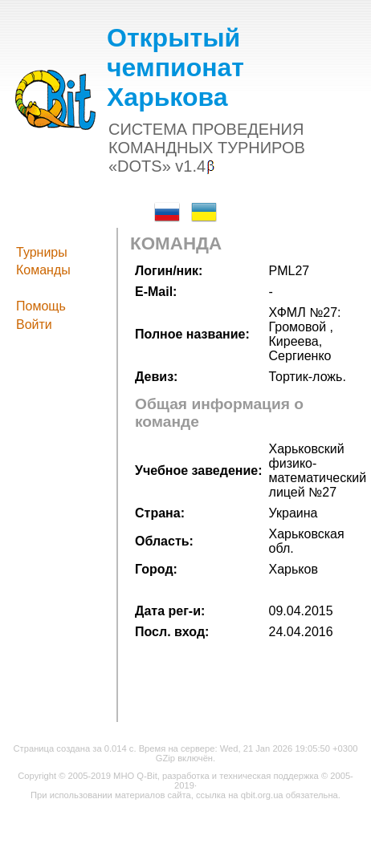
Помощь (41, 306)
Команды (43, 270)
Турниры (42, 252)
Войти (34, 324)
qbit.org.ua (262, 795)
